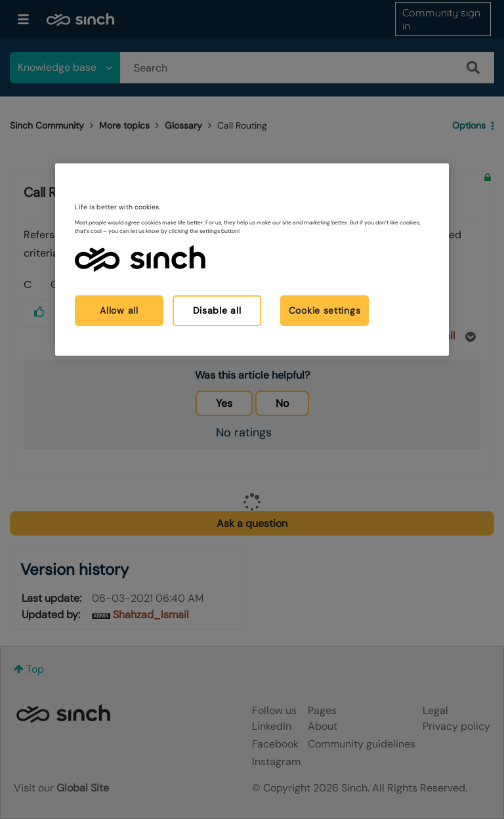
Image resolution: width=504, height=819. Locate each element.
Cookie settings (325, 310)
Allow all (119, 310)
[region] (252, 260)
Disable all (217, 310)
